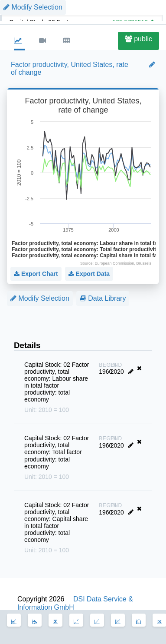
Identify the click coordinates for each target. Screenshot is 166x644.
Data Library (103, 298)
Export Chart (36, 274)
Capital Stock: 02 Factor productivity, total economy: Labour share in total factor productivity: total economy (58, 387)
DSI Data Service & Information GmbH (75, 603)
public (138, 39)
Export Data (89, 274)
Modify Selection (40, 298)
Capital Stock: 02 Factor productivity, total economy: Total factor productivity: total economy (58, 457)
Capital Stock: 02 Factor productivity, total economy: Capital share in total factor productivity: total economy (58, 528)
